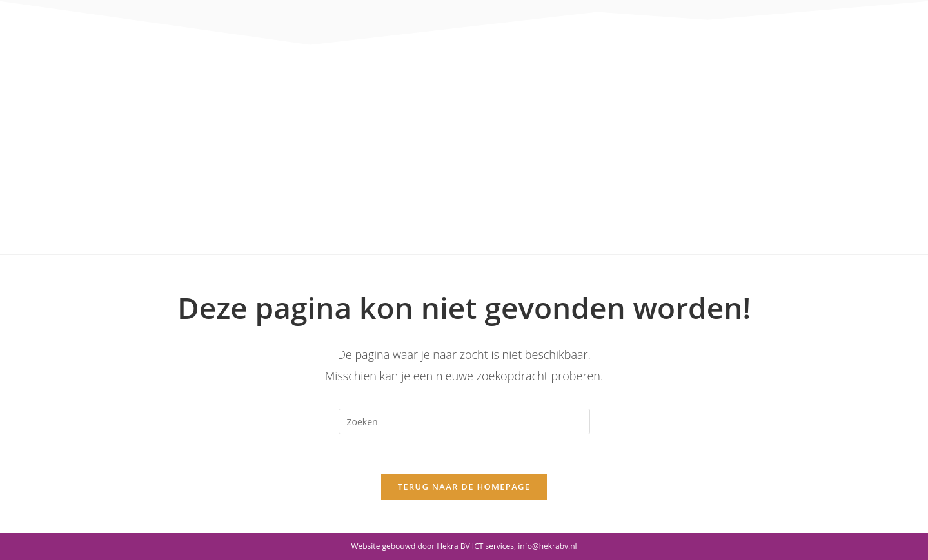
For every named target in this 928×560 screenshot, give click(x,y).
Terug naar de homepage (464, 487)
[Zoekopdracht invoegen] (464, 421)
